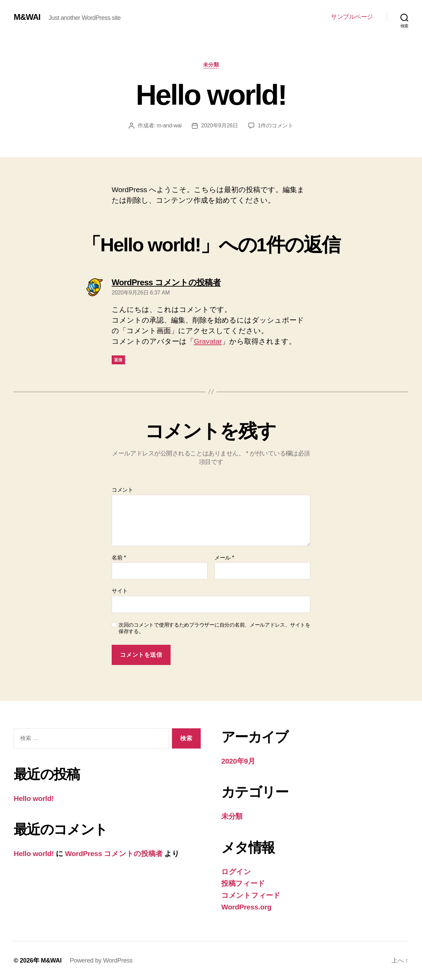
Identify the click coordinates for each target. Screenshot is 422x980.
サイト (120, 591)
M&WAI (27, 17)
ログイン (236, 872)
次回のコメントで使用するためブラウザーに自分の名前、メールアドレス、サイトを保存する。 (214, 628)
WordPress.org (246, 907)
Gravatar (208, 341)
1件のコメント (276, 125)
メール (224, 558)
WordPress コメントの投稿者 (114, 853)
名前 (119, 558)
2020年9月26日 (220, 125)
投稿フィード (243, 883)
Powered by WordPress (101, 960)
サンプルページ (352, 17)
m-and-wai (169, 125)
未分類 (211, 65)
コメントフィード (251, 895)
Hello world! (34, 798)
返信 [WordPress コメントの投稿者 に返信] (118, 360)
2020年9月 (238, 761)
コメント (122, 490)
